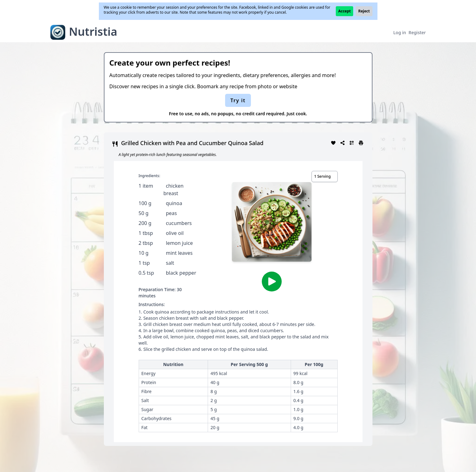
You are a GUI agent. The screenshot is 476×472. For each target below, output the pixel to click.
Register (417, 32)
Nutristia (93, 32)
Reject (364, 11)
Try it (238, 100)
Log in (400, 32)
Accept (345, 11)
